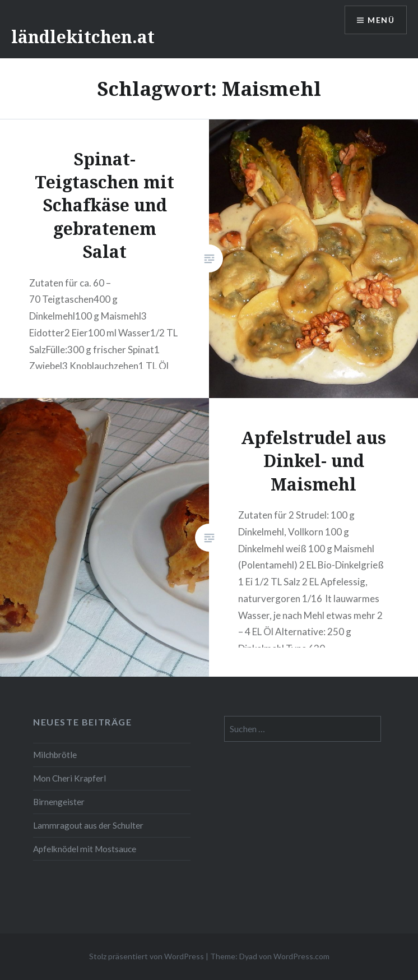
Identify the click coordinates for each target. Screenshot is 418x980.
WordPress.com (301, 956)
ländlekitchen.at (83, 37)
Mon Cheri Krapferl (69, 778)
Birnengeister (59, 802)
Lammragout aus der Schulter (88, 825)
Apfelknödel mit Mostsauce (85, 849)
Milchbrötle (55, 755)
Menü (381, 20)
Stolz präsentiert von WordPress (147, 956)
